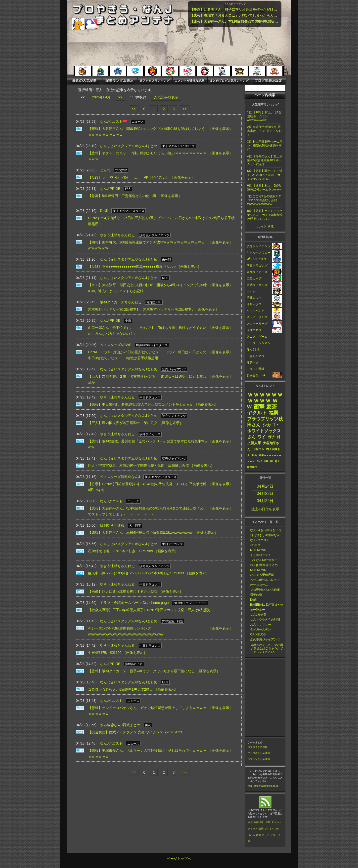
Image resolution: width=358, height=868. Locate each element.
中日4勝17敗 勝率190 (105, 653)
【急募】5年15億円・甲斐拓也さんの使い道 (122, 196)
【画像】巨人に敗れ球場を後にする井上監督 (123, 592)
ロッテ (266, 835)
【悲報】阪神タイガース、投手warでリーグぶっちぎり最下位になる (141, 671)
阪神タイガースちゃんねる (121, 302)
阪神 (256, 822)
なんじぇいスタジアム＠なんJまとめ (129, 146)
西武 (259, 835)
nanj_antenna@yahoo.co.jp (263, 786)
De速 (104, 211)
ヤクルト (276, 822)
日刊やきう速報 (112, 525)
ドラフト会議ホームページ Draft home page (134, 603)
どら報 (105, 170)
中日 (262, 822)
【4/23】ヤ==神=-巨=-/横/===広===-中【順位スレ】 (129, 177)
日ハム (251, 835)
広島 (268, 822)
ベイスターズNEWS (116, 345)
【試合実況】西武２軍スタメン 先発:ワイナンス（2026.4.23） (137, 732)
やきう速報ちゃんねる (117, 235)
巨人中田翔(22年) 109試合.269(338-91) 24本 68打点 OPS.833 (136, 573)
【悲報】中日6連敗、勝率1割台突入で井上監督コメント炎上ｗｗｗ (140, 404)
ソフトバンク (272, 829)
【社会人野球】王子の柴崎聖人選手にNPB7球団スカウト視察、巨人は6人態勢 (149, 610)
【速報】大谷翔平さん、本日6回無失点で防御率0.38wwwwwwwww (243, 21)
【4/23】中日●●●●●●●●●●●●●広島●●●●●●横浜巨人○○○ (132, 267)
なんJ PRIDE (110, 189)
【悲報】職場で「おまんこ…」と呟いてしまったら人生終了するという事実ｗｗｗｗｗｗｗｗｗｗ (267, 15)
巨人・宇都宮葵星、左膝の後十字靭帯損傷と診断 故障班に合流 (138, 466)
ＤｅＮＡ (253, 829)
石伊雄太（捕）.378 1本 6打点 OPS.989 (120, 551)
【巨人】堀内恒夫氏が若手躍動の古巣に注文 (123, 423)
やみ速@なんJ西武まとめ (120, 725)
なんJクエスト (111, 121)
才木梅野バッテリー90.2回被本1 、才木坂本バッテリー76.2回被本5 (141, 309)
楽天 (261, 829)
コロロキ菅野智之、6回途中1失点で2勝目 (120, 689)
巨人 (250, 822)
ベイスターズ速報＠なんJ (120, 477)
